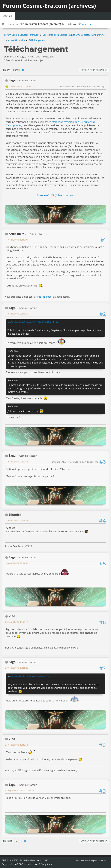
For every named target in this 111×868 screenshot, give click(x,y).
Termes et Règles (89, 860)
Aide (76, 860)
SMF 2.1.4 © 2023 (10, 860)
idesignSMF (42, 860)
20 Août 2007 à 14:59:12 (17, 622)
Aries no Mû (18, 234)
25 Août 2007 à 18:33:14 (17, 745)
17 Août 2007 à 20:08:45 (17, 314)
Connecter (85, 24)
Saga (12, 80)
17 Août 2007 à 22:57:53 (17, 462)
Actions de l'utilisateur (94, 70)
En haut (8, 841)
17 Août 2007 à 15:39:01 (17, 240)
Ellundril (15, 515)
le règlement (46, 297)
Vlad (12, 616)
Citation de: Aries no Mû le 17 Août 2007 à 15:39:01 (35, 322)
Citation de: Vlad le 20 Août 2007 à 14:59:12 (31, 676)
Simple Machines (27, 860)
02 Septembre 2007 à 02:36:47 (19, 791)
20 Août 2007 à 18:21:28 (17, 668)
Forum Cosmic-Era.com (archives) (49, 6)
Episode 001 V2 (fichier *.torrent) (56, 195)
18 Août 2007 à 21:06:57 (17, 521)
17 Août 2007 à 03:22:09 (20, 86)
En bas (7, 70)
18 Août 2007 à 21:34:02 (17, 563)
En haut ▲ (104, 860)
